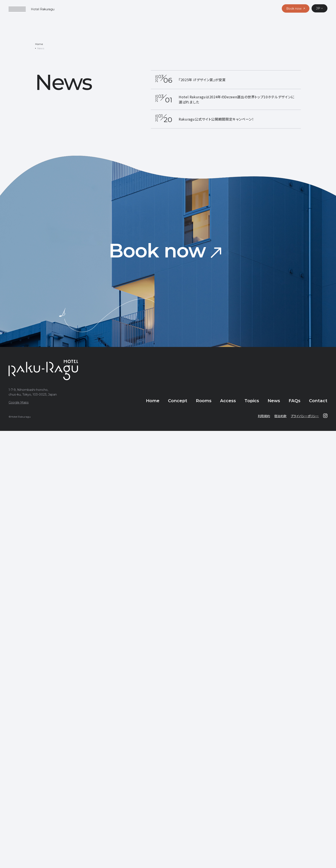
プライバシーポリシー (305, 417)
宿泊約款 (280, 417)
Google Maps (19, 404)
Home (39, 46)
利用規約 (264, 417)
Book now (157, 252)
